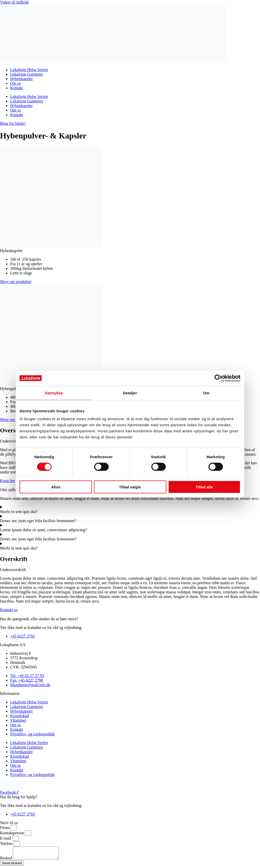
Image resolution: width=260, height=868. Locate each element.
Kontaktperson (12, 833)
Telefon (7, 844)
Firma (5, 828)
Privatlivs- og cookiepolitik (32, 734)
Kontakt (17, 88)
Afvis (56, 487)
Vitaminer (18, 720)
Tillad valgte (130, 487)
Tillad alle (204, 487)
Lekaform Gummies (27, 74)
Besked (6, 860)
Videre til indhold (14, 2)
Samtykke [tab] (54, 393)
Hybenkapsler (21, 79)
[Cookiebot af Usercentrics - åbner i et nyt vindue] (218, 378)
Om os (15, 83)
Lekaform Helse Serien (29, 70)
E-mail (6, 838)
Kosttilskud (20, 716)
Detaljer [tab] (130, 393)
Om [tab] (206, 393)
